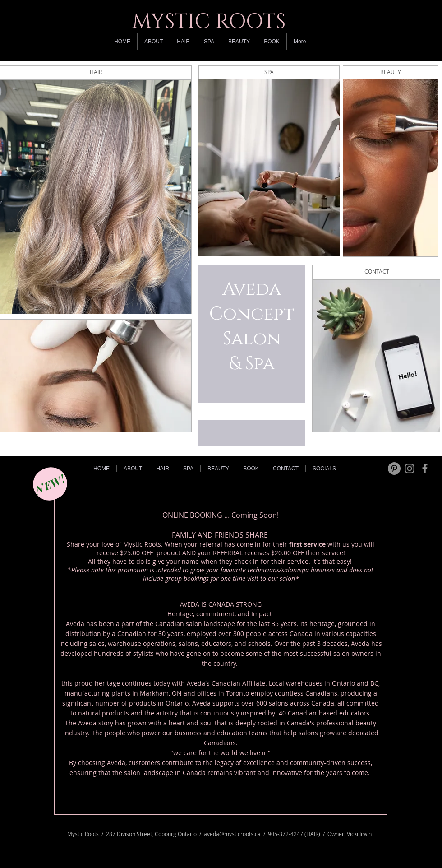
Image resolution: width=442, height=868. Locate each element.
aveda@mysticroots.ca (232, 834)
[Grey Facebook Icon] (425, 469)
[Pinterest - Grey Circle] (394, 469)
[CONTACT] (377, 272)
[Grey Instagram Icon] (410, 469)
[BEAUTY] (391, 72)
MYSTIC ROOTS (209, 22)
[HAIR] (96, 72)
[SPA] (269, 72)
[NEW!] (50, 484)
